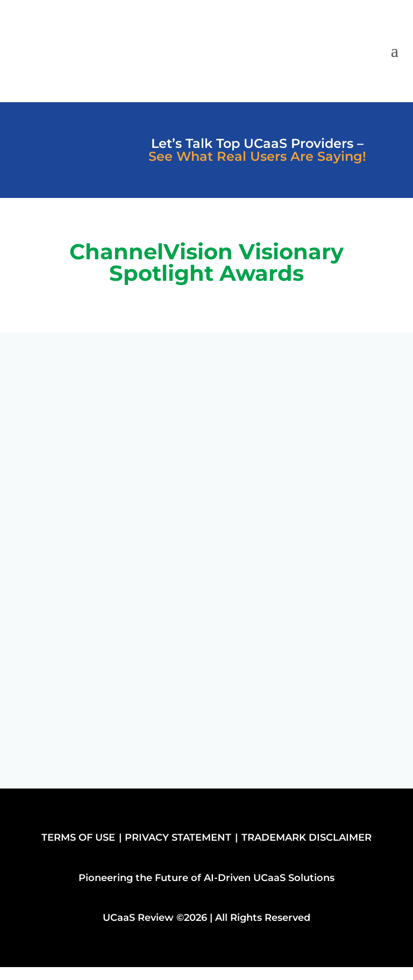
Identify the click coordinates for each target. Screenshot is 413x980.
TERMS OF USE (78, 837)
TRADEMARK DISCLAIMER (307, 837)
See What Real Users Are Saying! (257, 156)
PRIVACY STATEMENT (178, 837)
